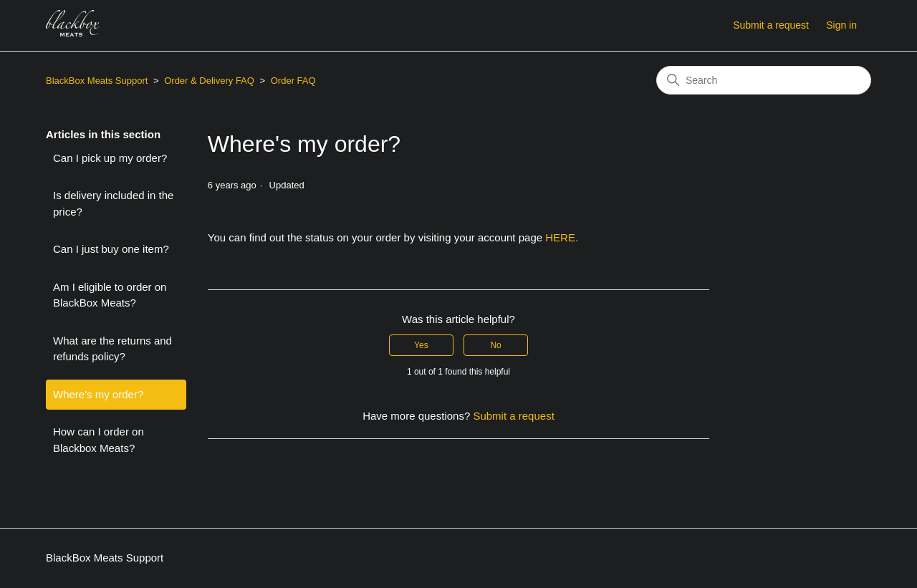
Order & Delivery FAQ (209, 81)
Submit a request (771, 25)
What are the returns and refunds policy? (112, 349)
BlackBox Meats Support (97, 81)
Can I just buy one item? (111, 249)
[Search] (764, 80)
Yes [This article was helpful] (421, 345)
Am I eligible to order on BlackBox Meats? (110, 295)
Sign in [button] (841, 25)
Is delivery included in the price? (113, 203)
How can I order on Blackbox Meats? (99, 440)
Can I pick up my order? (110, 158)
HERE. (562, 237)
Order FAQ (293, 81)
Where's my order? (98, 394)
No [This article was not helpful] (495, 345)
